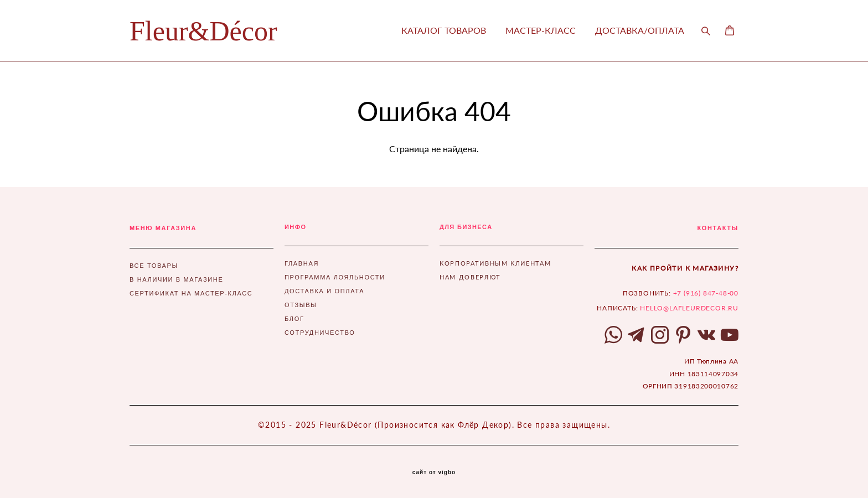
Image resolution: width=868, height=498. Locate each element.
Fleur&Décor (203, 31)
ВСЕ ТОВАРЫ (154, 266)
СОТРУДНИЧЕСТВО (320, 333)
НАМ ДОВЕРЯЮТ (470, 277)
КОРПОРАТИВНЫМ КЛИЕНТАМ (495, 263)
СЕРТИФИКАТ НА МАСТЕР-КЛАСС (191, 293)
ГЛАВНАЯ (302, 263)
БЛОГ (294, 319)
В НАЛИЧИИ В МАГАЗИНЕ (176, 279)
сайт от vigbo (434, 473)
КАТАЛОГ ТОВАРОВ (444, 30)
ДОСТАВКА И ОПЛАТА (324, 291)
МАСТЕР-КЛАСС (541, 30)
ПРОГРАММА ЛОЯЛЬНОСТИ (335, 277)
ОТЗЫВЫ (301, 305)
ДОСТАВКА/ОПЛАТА (640, 30)
